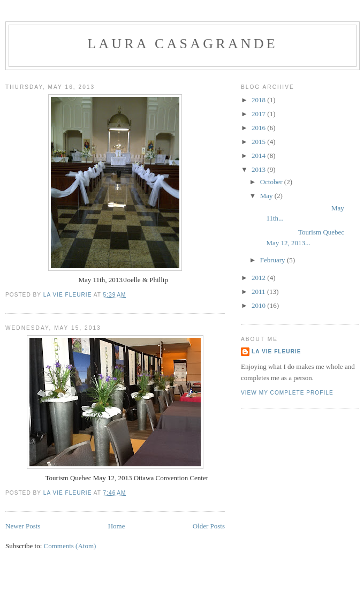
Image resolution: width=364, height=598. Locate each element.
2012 (259, 278)
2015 (259, 142)
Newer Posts (23, 526)
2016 (259, 128)
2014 (259, 156)
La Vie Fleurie (276, 351)
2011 (259, 292)
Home (117, 526)
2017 (259, 114)
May (267, 196)
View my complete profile (287, 393)
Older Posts (209, 526)
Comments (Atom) (70, 546)
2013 (259, 169)
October (272, 182)
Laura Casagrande (183, 44)
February (274, 260)
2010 (259, 305)
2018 (259, 100)
